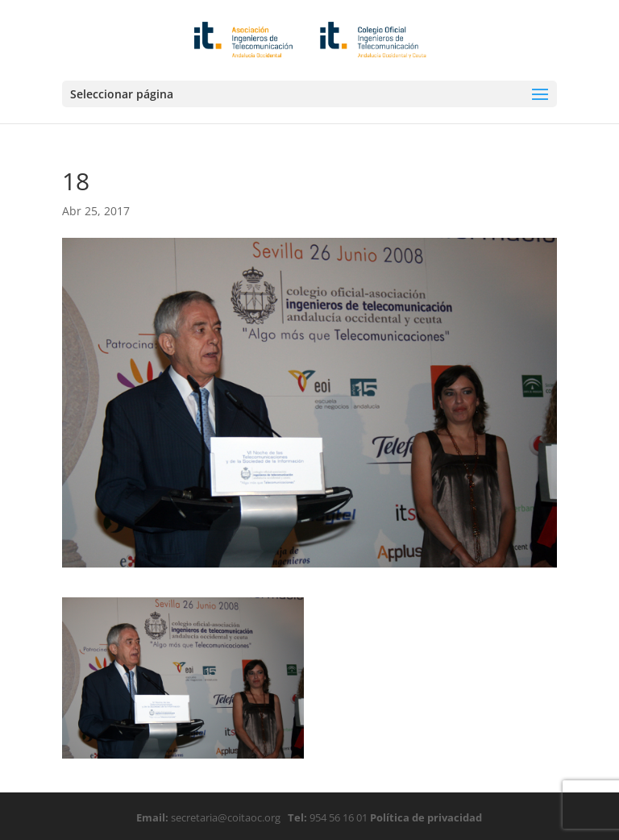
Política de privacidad (425, 817)
